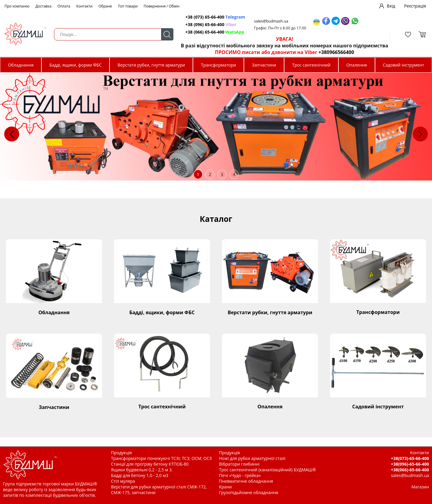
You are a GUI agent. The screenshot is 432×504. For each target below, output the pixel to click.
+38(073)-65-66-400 (410, 458)
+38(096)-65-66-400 (410, 464)
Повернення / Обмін (162, 6)
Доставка (43, 6)
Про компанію (17, 6)
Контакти (84, 6)
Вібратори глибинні (239, 464)
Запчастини (264, 65)
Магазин (420, 487)
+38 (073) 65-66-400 (215, 17)
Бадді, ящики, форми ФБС (76, 65)
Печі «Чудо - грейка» (240, 475)
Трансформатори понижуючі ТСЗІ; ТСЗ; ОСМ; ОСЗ (161, 458)
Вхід (391, 6)
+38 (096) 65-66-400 (211, 24)
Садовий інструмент (403, 65)
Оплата (64, 6)
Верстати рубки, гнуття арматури (151, 65)
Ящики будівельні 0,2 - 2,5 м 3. (142, 470)
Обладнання (21, 65)
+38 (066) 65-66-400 (215, 32)
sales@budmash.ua (271, 21)
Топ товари (128, 6)
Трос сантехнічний (311, 65)
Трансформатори (219, 65)
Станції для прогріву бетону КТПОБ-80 (150, 464)
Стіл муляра (123, 481)
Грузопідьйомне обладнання (249, 492)
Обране (105, 6)
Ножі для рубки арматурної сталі (252, 458)
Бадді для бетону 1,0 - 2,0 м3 (140, 475)
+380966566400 (336, 52)
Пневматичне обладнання (246, 481)
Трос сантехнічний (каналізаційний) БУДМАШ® (267, 470)
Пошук (167, 34)
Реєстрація (415, 6)
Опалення (357, 65)
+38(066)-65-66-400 (410, 470)
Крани (225, 487)
